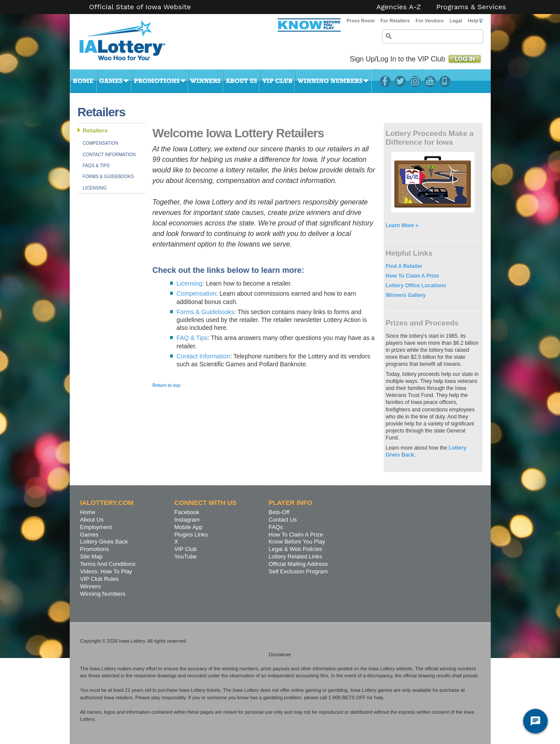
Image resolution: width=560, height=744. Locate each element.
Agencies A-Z (399, 7)
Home (83, 81)
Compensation (101, 143)
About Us (241, 81)
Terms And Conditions (108, 564)
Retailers (95, 131)
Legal (456, 21)
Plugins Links (191, 535)
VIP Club (277, 81)
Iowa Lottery (130, 44)
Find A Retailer (404, 266)
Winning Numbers (333, 81)
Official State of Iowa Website (140, 7)
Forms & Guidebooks (109, 177)
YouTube (430, 81)
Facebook (385, 81)
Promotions (160, 81)
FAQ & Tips (192, 338)
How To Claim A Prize (413, 276)
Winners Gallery (406, 295)
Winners (206, 81)
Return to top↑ (168, 385)
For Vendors (430, 21)
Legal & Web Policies (296, 549)
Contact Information (109, 155)
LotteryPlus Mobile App (445, 81)
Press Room (360, 21)
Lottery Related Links (296, 556)
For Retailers (395, 21)
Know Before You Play (297, 542)
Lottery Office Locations (416, 286)
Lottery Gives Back (104, 542)
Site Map (91, 556)
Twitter (400, 81)
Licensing (95, 188)
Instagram (415, 81)
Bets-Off (279, 512)
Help (475, 21)
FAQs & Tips (96, 166)
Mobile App (189, 527)
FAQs (276, 527)
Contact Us (283, 520)
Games (114, 81)
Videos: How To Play (106, 571)
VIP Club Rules (100, 579)
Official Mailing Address (298, 564)
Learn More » (402, 225)
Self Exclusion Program (298, 571)
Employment (96, 527)
